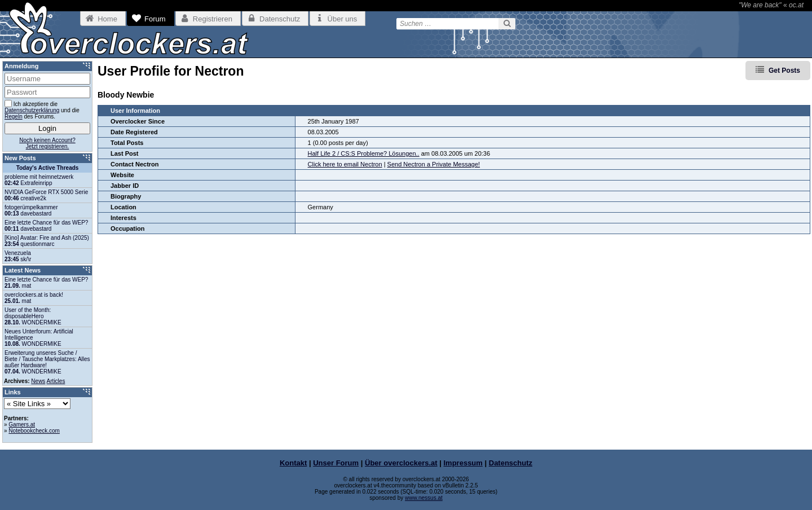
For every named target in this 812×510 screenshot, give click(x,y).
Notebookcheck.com (34, 431)
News (38, 381)
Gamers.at (22, 425)
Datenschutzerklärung (32, 110)
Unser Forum (336, 463)
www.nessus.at (424, 498)
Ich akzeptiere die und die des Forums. (42, 110)
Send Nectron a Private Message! (434, 164)
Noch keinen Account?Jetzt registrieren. (47, 143)
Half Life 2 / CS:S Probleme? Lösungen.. (364, 153)
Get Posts (784, 71)
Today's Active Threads (48, 168)
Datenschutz (511, 463)
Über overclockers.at (401, 463)
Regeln (14, 116)
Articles (56, 381)
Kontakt (293, 463)
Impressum (463, 463)
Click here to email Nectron (345, 164)
